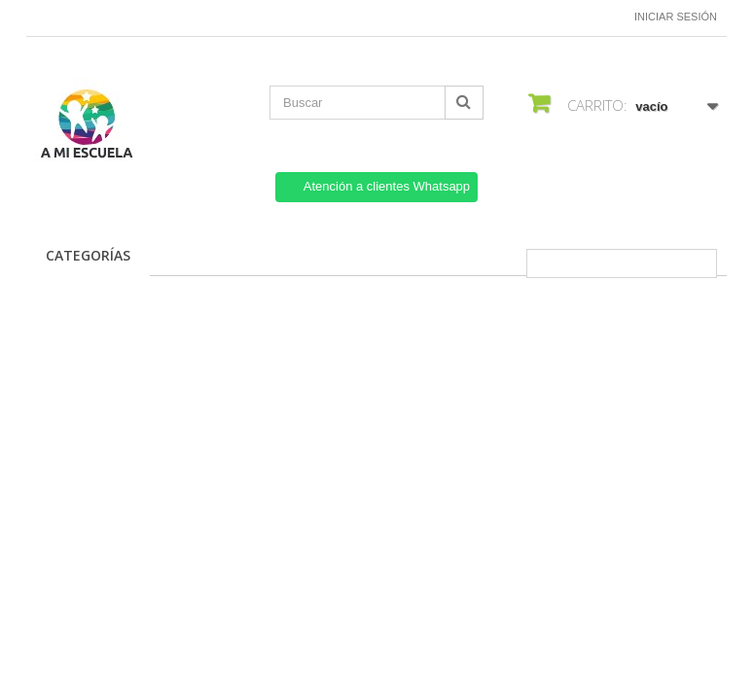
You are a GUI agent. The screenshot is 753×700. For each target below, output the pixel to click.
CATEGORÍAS (88, 255)
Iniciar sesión (676, 17)
